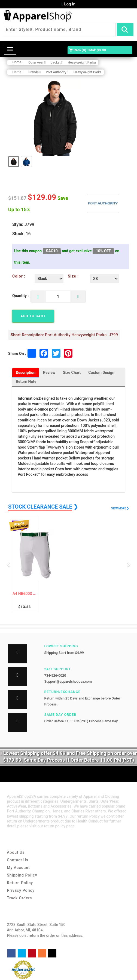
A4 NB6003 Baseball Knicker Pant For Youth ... (25, 594)
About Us (16, 853)
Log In (68, 4)
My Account (18, 868)
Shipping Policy (22, 875)
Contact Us (18, 860)
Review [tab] (49, 373)
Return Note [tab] (26, 382)
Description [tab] (26, 373)
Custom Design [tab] (101, 373)
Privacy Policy (21, 891)
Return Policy (20, 883)
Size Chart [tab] (72, 373)
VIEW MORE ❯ (120, 509)
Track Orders (19, 898)
